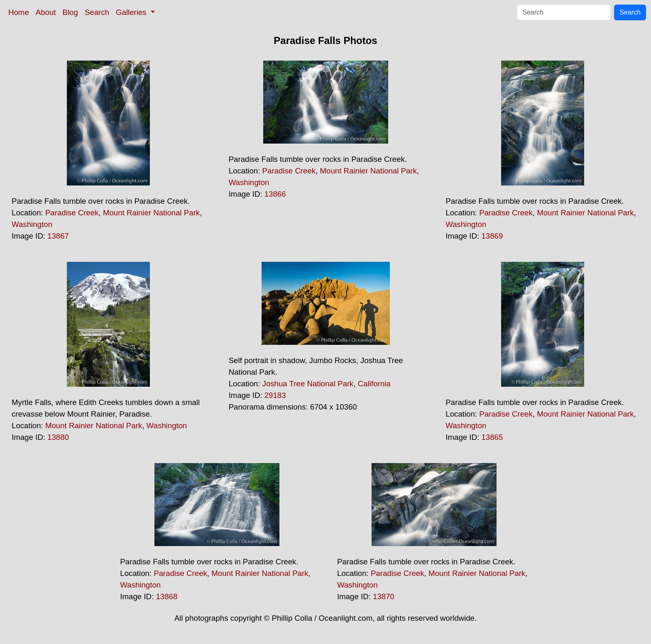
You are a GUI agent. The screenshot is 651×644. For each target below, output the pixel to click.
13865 (492, 437)
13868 (166, 596)
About (46, 12)
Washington (32, 224)
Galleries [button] (132, 12)
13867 (58, 236)
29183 (275, 395)
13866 (275, 194)
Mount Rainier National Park (151, 213)
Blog (70, 12)
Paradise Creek (72, 213)
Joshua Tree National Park (308, 384)
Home (19, 12)
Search (97, 12)
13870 (384, 596)
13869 (492, 236)
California (374, 384)
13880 (58, 437)
